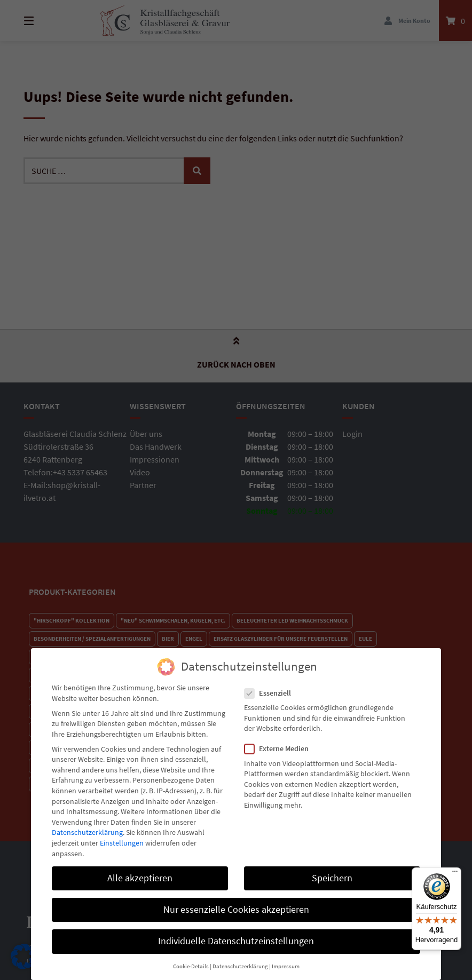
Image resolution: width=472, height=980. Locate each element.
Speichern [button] (332, 870)
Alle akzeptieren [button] (140, 870)
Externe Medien (280, 741)
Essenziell (271, 685)
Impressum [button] (286, 958)
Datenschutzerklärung (87, 824)
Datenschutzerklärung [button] (240, 958)
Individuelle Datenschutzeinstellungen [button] (236, 933)
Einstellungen (122, 835)
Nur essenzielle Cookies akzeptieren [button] (236, 902)
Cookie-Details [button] (191, 958)
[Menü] (455, 874)
